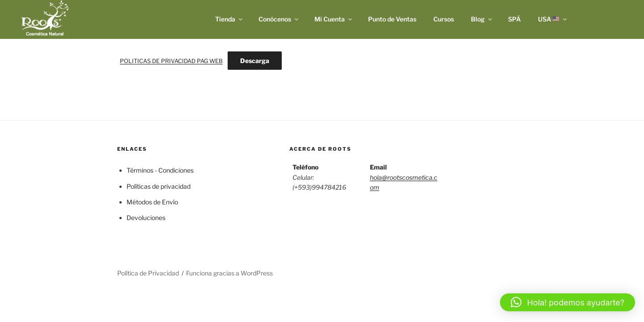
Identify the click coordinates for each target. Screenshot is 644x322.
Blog (482, 19)
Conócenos (279, 19)
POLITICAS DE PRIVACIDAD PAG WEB (171, 61)
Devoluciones (146, 218)
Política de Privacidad (148, 273)
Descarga (255, 61)
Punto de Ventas (392, 19)
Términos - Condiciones (160, 170)
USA (553, 19)
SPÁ (515, 19)
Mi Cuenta (334, 19)
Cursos (444, 19)
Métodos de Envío (152, 202)
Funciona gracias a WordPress (229, 273)
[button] (568, 302)
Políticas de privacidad (159, 186)
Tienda (229, 19)
